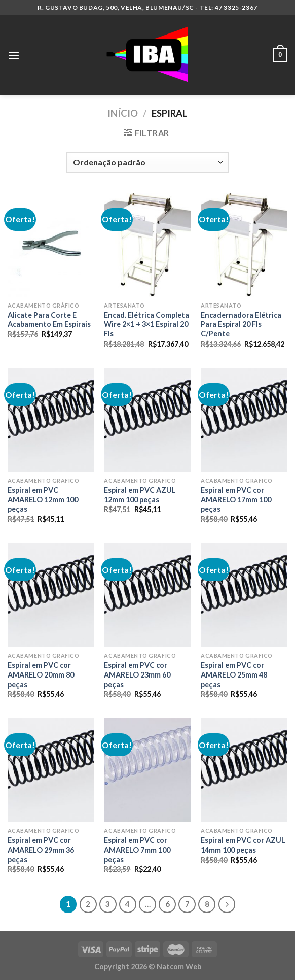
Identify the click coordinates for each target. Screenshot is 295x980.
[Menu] (14, 55)
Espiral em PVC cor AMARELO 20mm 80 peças (41, 674)
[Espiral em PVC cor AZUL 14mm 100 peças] (244, 770)
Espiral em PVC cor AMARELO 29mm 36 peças (41, 850)
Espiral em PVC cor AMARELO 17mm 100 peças (236, 499)
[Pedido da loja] (147, 162)
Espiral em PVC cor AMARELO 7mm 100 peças (137, 850)
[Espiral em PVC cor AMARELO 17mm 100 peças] (244, 420)
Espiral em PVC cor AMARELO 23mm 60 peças (137, 674)
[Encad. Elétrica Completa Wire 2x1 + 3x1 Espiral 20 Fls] (147, 245)
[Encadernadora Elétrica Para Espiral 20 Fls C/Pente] (244, 245)
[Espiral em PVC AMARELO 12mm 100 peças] (51, 420)
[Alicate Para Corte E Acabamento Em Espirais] (51, 245)
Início (123, 113)
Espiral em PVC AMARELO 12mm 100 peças (43, 499)
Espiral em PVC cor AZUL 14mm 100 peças (243, 845)
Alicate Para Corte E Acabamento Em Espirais (49, 320)
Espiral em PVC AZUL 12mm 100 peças (140, 495)
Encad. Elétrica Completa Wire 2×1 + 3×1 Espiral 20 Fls (146, 324)
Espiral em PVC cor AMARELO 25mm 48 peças (234, 674)
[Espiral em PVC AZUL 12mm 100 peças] (147, 420)
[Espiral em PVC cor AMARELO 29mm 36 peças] (51, 770)
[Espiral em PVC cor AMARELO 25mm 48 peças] (244, 595)
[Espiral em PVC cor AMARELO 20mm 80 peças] (51, 595)
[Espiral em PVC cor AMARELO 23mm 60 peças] (147, 595)
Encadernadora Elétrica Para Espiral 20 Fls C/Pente (241, 324)
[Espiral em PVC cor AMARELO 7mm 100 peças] (147, 770)
